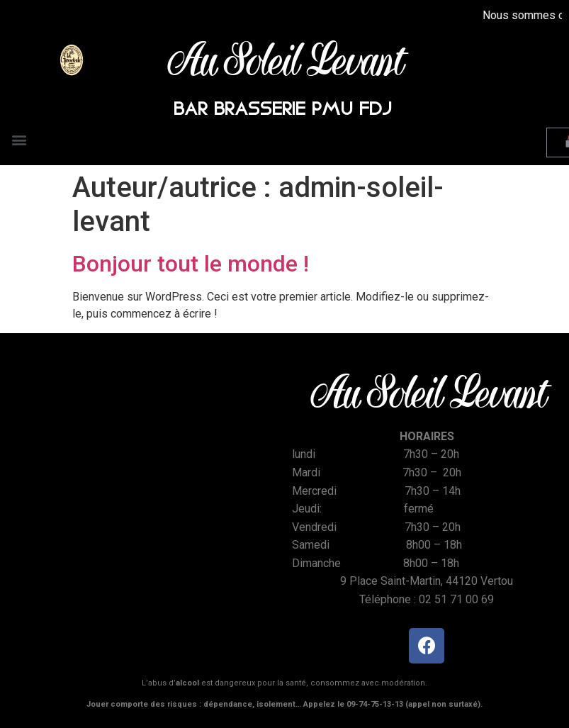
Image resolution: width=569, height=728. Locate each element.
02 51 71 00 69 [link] (456, 599)
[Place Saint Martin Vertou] (142, 480)
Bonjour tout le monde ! (191, 264)
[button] (19, 139)
